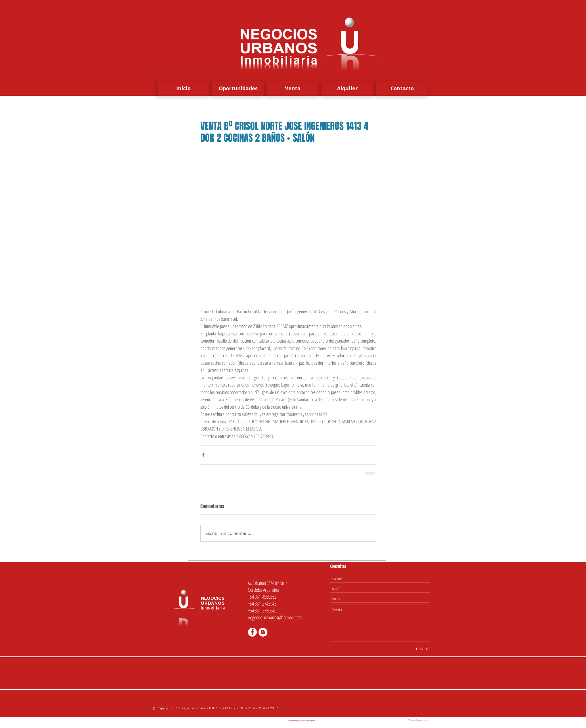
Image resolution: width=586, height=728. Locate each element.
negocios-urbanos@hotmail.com (275, 617)
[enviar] (422, 648)
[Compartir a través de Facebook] (203, 455)
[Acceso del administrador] (301, 721)
